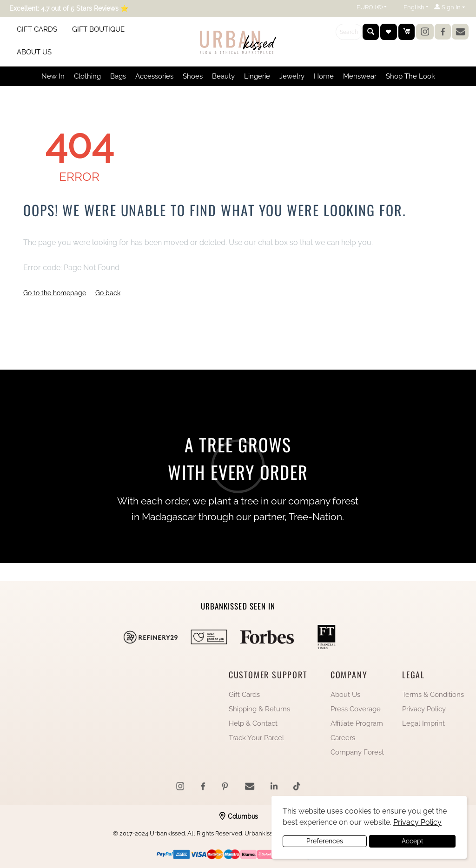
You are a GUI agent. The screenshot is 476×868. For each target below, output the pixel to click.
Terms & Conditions (433, 695)
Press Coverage (356, 709)
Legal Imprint (423, 723)
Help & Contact (253, 723)
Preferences (325, 841)
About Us (345, 695)
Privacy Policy (424, 709)
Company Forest (357, 752)
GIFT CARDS (37, 29)
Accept (413, 841)
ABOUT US (34, 52)
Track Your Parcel (256, 738)
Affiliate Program (357, 723)
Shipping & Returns (259, 709)
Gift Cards (244, 695)
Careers (343, 738)
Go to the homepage (55, 293)
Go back (108, 293)
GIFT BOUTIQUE (98, 29)
